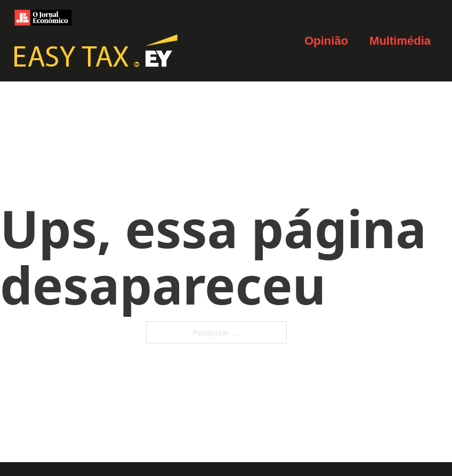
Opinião (326, 41)
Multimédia (400, 41)
